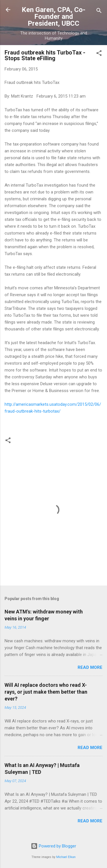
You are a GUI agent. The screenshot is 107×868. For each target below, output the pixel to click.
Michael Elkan (66, 857)
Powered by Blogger (53, 846)
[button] (99, 54)
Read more (90, 667)
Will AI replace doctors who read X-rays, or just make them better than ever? (46, 692)
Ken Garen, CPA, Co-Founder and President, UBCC (53, 17)
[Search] (99, 12)
